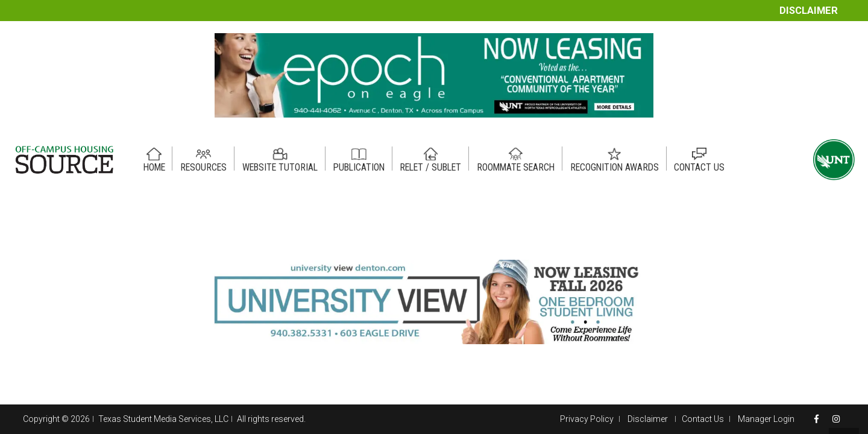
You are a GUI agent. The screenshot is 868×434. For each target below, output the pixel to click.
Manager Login (766, 419)
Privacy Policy (587, 419)
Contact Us (703, 419)
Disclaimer (809, 11)
